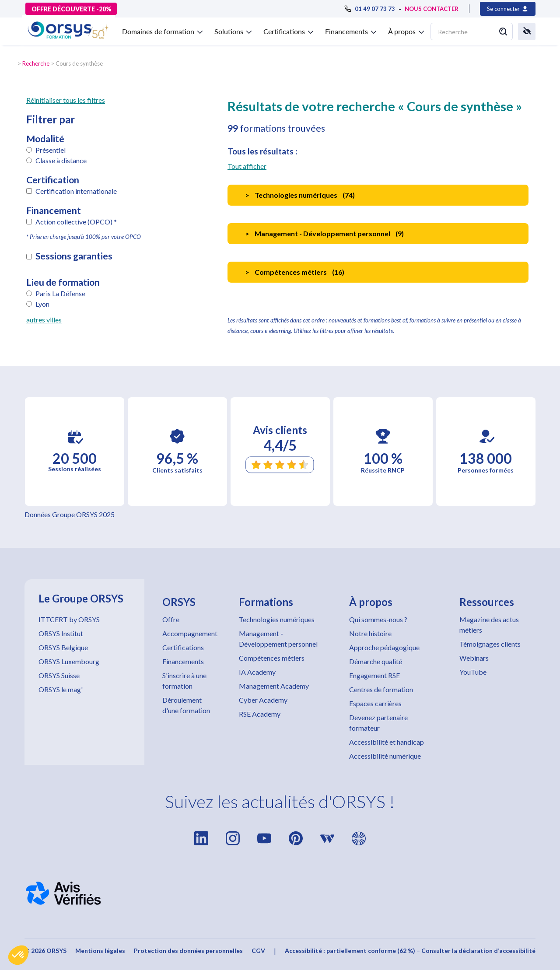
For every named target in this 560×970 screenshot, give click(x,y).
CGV (258, 951)
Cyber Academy (263, 700)
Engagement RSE (374, 675)
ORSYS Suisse (59, 675)
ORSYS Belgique (63, 647)
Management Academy (274, 686)
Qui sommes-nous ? (378, 619)
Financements (183, 661)
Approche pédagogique (384, 647)
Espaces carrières (375, 703)
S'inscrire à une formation (184, 681)
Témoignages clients (490, 644)
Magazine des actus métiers (489, 625)
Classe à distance (61, 160)
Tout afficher (247, 166)
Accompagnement (190, 633)
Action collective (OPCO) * (76, 222)
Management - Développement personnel (278, 639)
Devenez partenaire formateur (378, 723)
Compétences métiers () (295, 272)
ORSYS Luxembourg (69, 661)
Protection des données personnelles (188, 951)
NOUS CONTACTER (432, 9)
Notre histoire (370, 633)
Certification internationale (76, 191)
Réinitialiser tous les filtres (66, 100)
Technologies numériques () (300, 195)
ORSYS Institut (61, 633)
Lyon (42, 304)
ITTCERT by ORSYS (69, 619)
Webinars (474, 658)
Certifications (183, 647)
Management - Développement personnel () (324, 233)
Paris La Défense (60, 293)
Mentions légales (100, 951)
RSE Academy (260, 714)
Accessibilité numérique (385, 756)
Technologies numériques (277, 619)
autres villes (44, 320)
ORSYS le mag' (61, 689)
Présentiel (51, 150)
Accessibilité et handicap (387, 742)
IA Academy (257, 672)
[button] (18, 955)
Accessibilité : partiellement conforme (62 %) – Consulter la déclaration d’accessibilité (410, 951)
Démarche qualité (376, 661)
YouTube (473, 672)
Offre (171, 619)
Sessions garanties (74, 256)
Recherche (36, 63)
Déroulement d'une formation (186, 705)
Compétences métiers (272, 658)
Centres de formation (381, 689)
